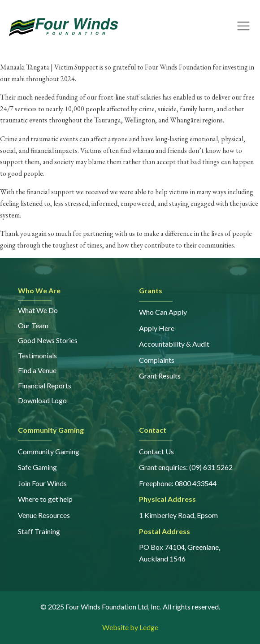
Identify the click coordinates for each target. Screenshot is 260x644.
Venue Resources (44, 515)
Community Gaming (49, 451)
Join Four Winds (42, 483)
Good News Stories (48, 340)
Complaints (157, 360)
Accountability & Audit (174, 344)
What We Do (38, 310)
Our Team (33, 325)
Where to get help (45, 499)
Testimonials (37, 355)
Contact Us (156, 451)
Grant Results (160, 376)
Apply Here (157, 328)
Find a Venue (37, 370)
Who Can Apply (163, 312)
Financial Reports (45, 385)
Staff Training (39, 531)
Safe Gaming (37, 467)
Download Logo (42, 400)
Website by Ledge (130, 627)
